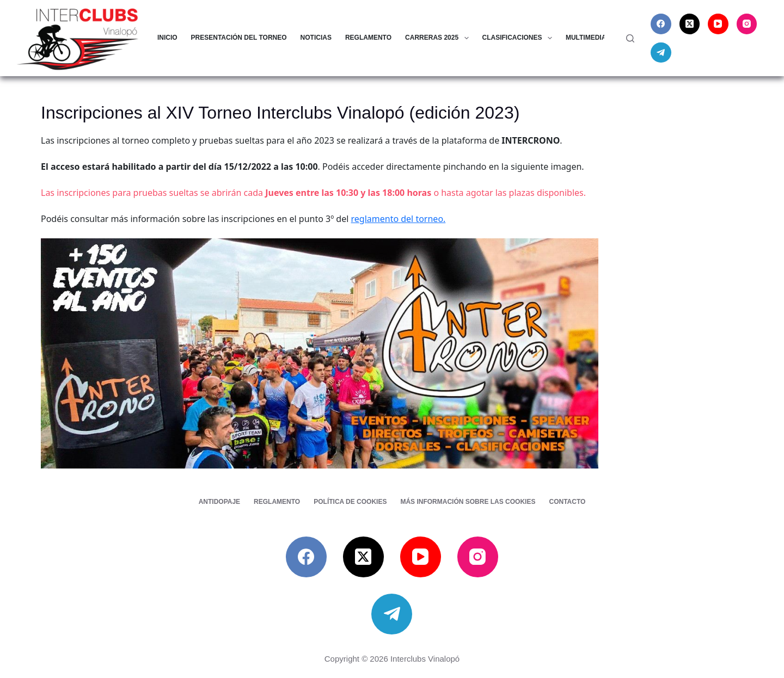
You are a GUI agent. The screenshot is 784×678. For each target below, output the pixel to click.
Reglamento (368, 38)
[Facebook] (661, 24)
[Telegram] (661, 53)
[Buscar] (630, 38)
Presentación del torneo (239, 38)
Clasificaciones (519, 38)
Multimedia (593, 38)
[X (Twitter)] (690, 24)
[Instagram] (747, 24)
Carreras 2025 (439, 38)
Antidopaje (219, 502)
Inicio (167, 38)
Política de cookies (350, 502)
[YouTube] (718, 24)
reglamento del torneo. (399, 219)
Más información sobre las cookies (468, 502)
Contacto (567, 502)
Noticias (316, 38)
